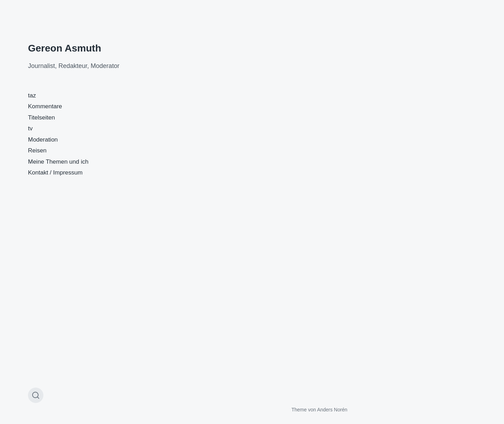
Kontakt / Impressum (55, 173)
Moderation (43, 140)
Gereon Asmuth (65, 48)
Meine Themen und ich (58, 162)
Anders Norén (332, 410)
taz (32, 95)
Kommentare (45, 106)
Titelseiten (41, 118)
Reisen (37, 151)
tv (30, 128)
